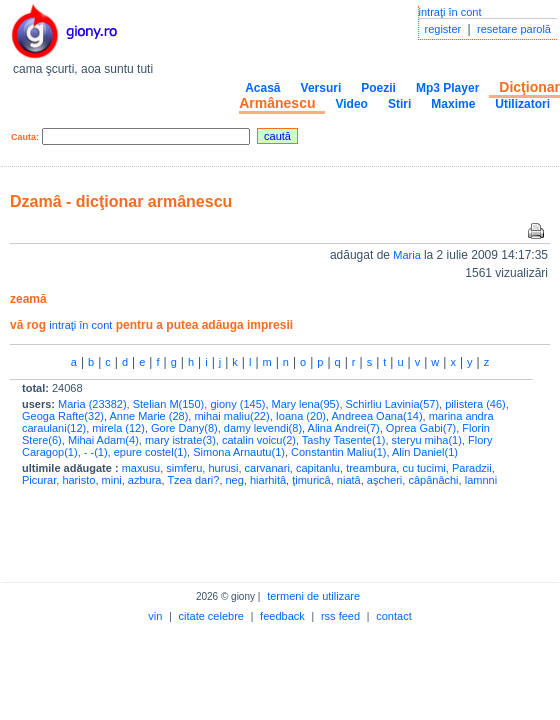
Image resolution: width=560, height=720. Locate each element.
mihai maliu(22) (231, 416)
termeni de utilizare (313, 596)
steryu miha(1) (427, 440)
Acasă (262, 88)
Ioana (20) (301, 416)
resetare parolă (514, 29)
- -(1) (96, 452)
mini (112, 480)
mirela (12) (118, 428)
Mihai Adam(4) (103, 440)
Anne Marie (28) (148, 416)
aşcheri (384, 480)
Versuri (321, 88)
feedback (282, 616)
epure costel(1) (150, 452)
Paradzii (472, 468)
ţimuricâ (311, 480)
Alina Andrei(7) (344, 428)
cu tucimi (423, 468)
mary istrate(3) (180, 440)
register (443, 29)
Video (351, 104)
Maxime (453, 104)
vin (155, 616)
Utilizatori (522, 104)
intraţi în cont (450, 12)
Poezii (378, 88)
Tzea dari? (193, 480)
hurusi (223, 468)
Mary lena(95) (306, 404)
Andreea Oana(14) (376, 416)
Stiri (399, 104)
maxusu (141, 468)
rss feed (340, 616)
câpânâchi (433, 480)
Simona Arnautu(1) (239, 452)
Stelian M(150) (169, 404)
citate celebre (211, 616)
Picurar (39, 480)
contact (393, 616)
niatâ (349, 480)
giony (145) (237, 404)
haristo (78, 480)
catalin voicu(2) (259, 440)
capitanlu (318, 468)
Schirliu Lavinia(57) (393, 404)
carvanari (267, 468)
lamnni (481, 480)
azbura (145, 480)
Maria (408, 255)
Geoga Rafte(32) (63, 416)
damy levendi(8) (263, 428)
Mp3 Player (447, 88)
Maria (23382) (92, 404)
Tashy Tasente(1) (344, 440)
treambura (371, 468)
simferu (184, 468)
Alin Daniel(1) (425, 452)
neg (235, 480)
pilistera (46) (475, 404)
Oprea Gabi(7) (421, 428)
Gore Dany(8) (184, 428)
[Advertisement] (244, 530)
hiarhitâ (268, 480)
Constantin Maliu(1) (338, 452)
